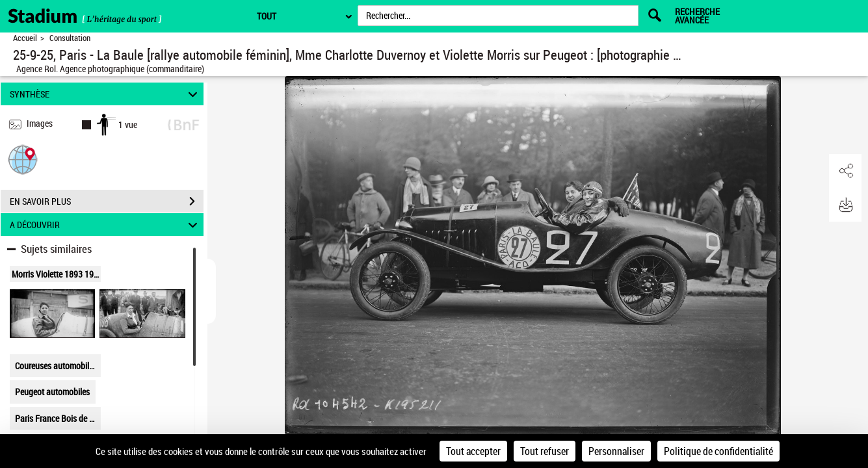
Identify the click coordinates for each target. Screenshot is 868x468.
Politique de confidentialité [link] (718, 451)
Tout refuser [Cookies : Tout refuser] (545, 451)
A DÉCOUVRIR (105, 225)
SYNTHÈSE (105, 94)
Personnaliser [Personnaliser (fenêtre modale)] (616, 451)
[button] (23, 159)
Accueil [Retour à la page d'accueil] (25, 38)
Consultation (70, 38)
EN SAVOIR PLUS (107, 201)
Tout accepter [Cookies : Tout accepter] (473, 451)
